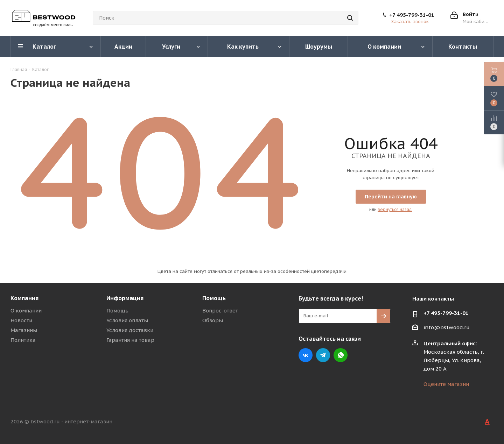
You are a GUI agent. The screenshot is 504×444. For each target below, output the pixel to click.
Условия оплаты (127, 320)
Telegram (323, 355)
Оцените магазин (446, 384)
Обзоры (213, 320)
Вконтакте (306, 355)
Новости (21, 320)
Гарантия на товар (130, 340)
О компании (26, 311)
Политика (23, 340)
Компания (24, 298)
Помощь (117, 311)
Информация (125, 298)
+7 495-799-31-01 (412, 15)
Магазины (24, 330)
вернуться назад (395, 209)
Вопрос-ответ (220, 311)
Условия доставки (130, 330)
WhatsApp (341, 355)
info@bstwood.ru (447, 327)
